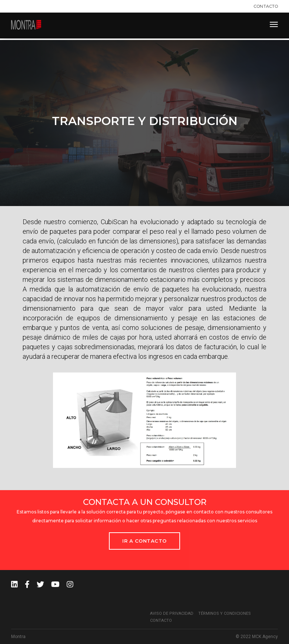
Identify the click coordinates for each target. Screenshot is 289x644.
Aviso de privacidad (172, 613)
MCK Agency (265, 637)
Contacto (266, 6)
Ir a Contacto (144, 541)
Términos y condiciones (225, 613)
